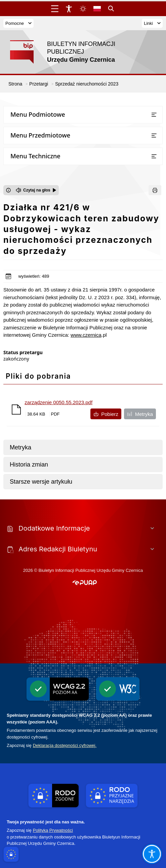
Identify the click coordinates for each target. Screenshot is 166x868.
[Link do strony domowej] (69, 52)
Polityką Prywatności (53, 830)
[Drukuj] (155, 190)
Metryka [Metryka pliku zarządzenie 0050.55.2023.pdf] (140, 414)
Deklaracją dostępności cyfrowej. (65, 745)
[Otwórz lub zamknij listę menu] (154, 115)
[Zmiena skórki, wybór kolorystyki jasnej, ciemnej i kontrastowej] (83, 9)
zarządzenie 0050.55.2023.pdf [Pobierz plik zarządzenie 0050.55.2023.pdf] (58, 402)
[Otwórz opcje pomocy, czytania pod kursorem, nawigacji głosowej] (152, 854)
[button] (85, 583)
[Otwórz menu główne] (55, 9)
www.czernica (86, 335)
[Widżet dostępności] (69, 9)
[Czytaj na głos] (36, 190)
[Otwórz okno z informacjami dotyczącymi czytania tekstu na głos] (8, 190)
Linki (152, 23)
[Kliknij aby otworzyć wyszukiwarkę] (111, 9)
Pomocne (18, 23)
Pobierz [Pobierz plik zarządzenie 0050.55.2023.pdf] (106, 414)
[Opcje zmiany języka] (97, 9)
